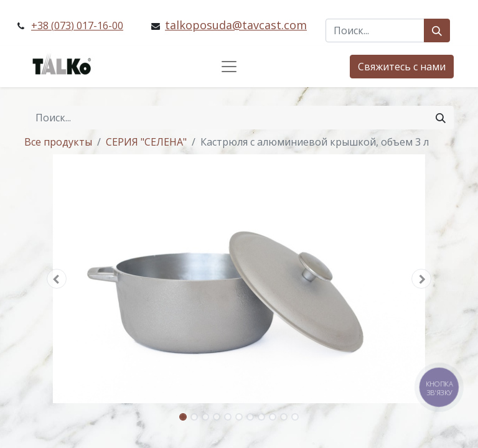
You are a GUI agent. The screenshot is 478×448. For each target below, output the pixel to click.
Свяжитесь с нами (402, 67)
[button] (57, 279)
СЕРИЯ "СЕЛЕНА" (146, 142)
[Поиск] (437, 30)
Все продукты (58, 142)
